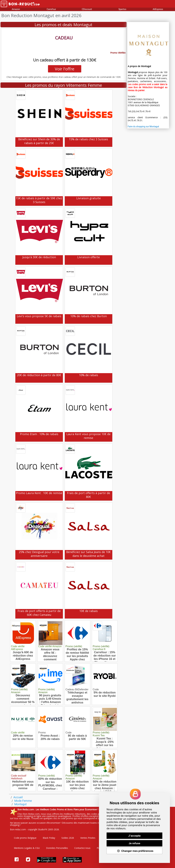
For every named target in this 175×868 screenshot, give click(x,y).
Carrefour (51, 9)
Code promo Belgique (25, 838)
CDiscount (87, 9)
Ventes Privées (88, 838)
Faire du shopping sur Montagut (143, 126)
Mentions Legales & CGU (27, 848)
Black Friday (49, 838)
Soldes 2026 (68, 838)
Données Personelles (57, 848)
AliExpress (158, 9)
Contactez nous (82, 848)
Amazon (16, 9)
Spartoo (122, 9)
